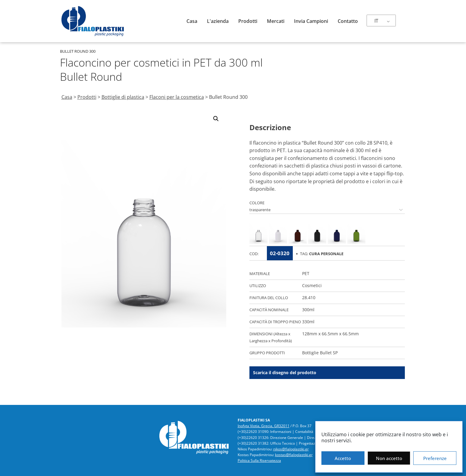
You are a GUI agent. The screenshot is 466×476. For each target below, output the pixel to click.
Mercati (276, 21)
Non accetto (389, 458)
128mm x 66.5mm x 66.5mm (330, 334)
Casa (192, 21)
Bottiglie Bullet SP (320, 353)
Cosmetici (312, 285)
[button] (216, 119)
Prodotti (248, 21)
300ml (308, 310)
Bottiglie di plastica (123, 97)
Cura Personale (326, 254)
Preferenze (435, 458)
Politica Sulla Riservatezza (259, 460)
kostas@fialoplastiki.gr (294, 455)
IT (376, 21)
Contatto (348, 21)
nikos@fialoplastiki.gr (291, 449)
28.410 (309, 297)
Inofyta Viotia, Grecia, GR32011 (264, 426)
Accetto (343, 458)
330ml (308, 322)
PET (306, 273)
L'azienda (218, 21)
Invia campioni (311, 21)
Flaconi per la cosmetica (177, 97)
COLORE (257, 203)
